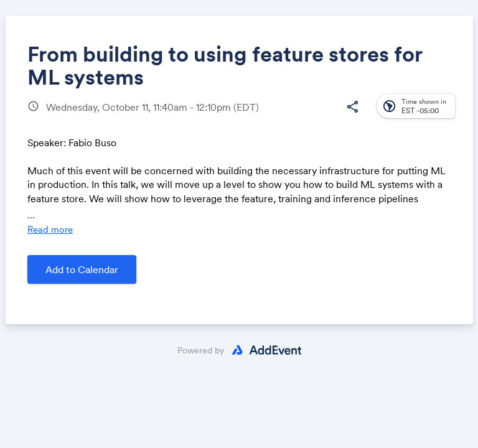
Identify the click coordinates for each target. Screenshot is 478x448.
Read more (50, 229)
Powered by (201, 350)
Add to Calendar (82, 269)
